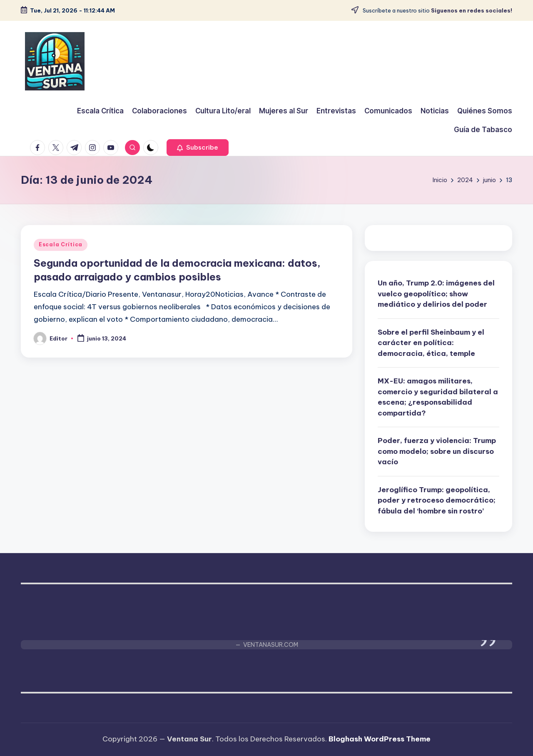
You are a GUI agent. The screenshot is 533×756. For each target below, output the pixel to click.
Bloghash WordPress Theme (380, 739)
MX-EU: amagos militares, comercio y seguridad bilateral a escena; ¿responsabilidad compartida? (438, 397)
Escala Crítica (61, 244)
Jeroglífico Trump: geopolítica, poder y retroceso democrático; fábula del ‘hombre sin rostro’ (437, 500)
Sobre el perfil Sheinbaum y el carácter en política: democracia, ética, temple (431, 343)
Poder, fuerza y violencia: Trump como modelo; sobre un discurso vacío (437, 451)
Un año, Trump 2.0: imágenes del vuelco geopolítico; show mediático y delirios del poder (436, 294)
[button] (198, 148)
